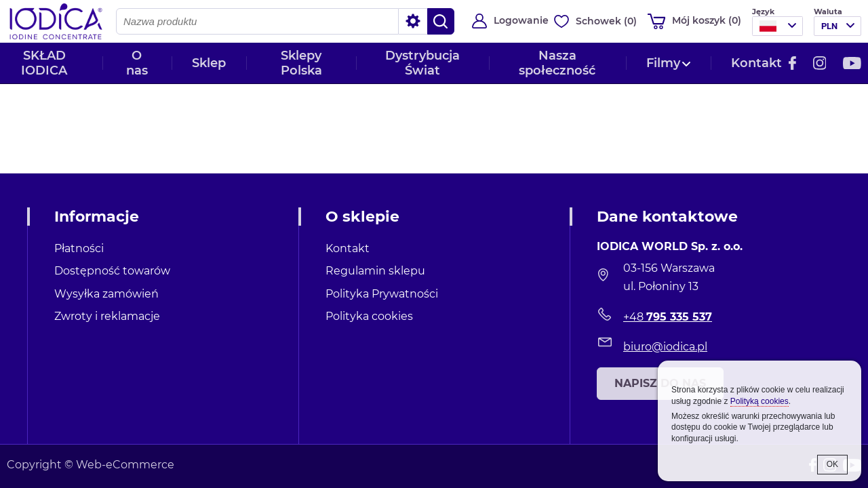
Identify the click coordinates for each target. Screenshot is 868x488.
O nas (137, 63)
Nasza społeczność (557, 63)
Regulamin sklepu (375, 271)
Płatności (79, 248)
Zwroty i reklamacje (107, 316)
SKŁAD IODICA (44, 63)
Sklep (209, 63)
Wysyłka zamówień (106, 294)
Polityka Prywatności (382, 294)
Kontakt (756, 63)
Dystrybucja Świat (422, 63)
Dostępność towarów (112, 271)
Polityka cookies (369, 316)
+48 (668, 317)
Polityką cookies (759, 401)
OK (832, 464)
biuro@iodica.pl (665, 347)
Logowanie (521, 20)
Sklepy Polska (301, 63)
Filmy (663, 63)
